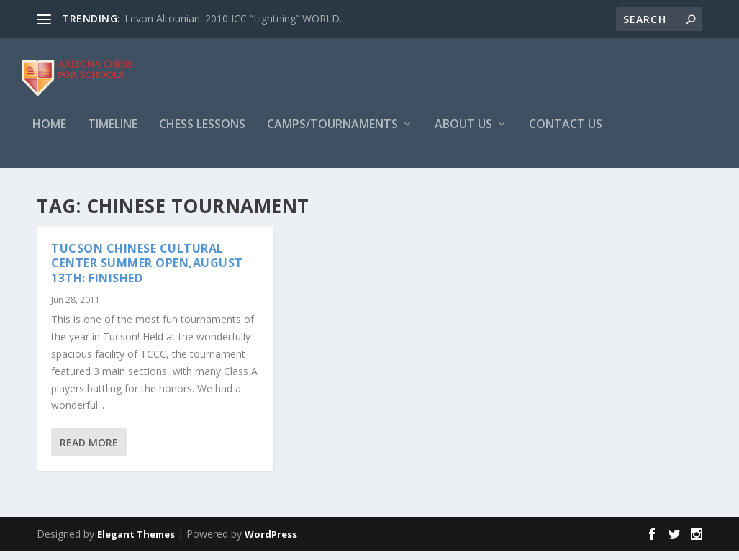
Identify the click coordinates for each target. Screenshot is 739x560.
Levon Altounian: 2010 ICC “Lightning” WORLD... (235, 18)
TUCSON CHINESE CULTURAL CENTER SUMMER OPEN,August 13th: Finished (147, 273)
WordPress (271, 543)
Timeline (113, 134)
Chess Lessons (202, 134)
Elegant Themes (136, 543)
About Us (463, 134)
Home (49, 134)
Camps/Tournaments (332, 134)
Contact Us (566, 134)
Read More (89, 452)
